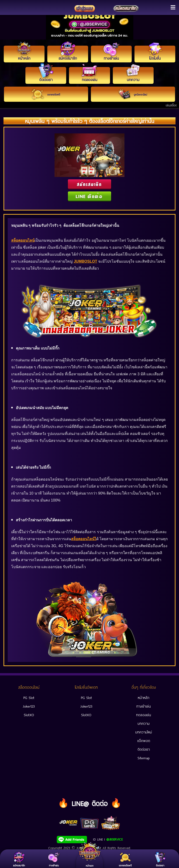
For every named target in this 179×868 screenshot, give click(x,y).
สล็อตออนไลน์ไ (84, 539)
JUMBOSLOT (85, 261)
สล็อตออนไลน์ (23, 240)
